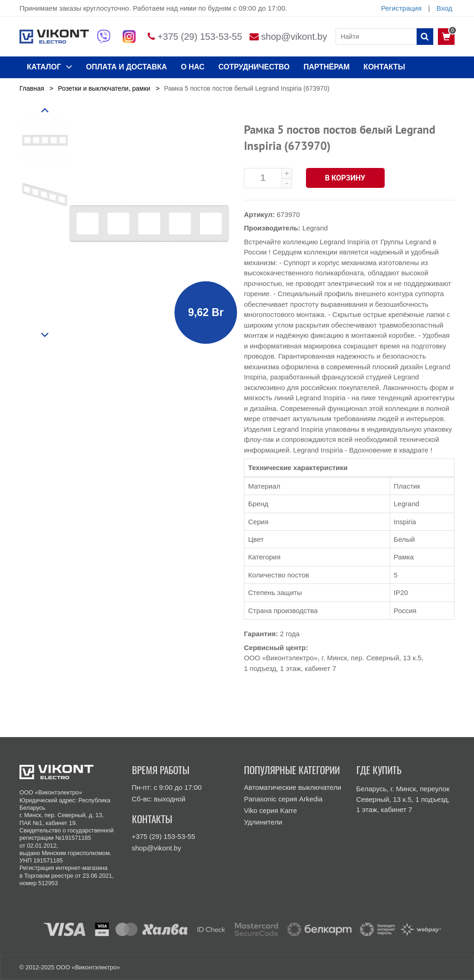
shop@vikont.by (294, 37)
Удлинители (263, 822)
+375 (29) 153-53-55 (200, 37)
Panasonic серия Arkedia (283, 799)
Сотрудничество (254, 67)
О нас (193, 67)
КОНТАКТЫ (384, 67)
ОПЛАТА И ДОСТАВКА (127, 67)
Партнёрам (327, 67)
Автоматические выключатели (293, 787)
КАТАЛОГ (50, 67)
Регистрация (401, 8)
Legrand (315, 228)
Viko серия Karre (271, 810)
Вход (444, 8)
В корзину (346, 178)
